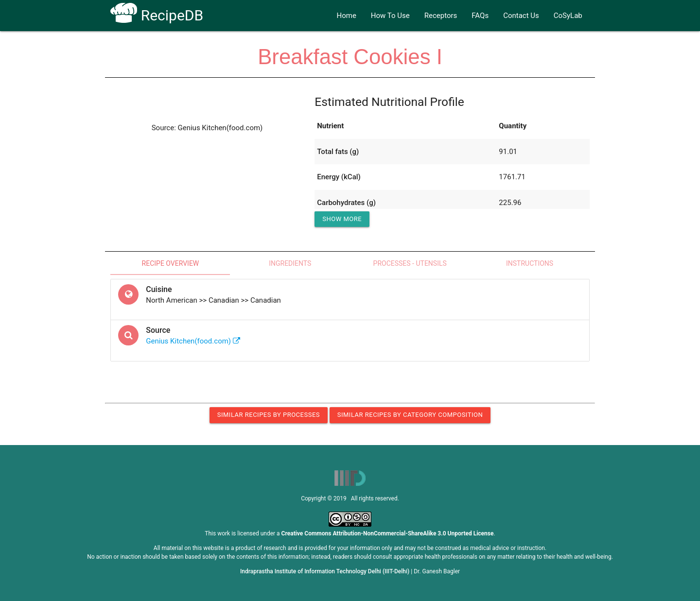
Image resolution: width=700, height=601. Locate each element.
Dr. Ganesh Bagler (437, 571)
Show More (342, 219)
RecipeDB (157, 15)
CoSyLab (568, 16)
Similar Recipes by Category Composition (410, 415)
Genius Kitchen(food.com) (193, 341)
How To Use (390, 16)
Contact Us (521, 16)
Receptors (441, 16)
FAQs (480, 16)
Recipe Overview (171, 263)
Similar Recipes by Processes (269, 415)
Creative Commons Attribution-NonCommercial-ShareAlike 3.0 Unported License (388, 533)
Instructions (530, 263)
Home (346, 16)
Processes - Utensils (410, 263)
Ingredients (290, 263)
